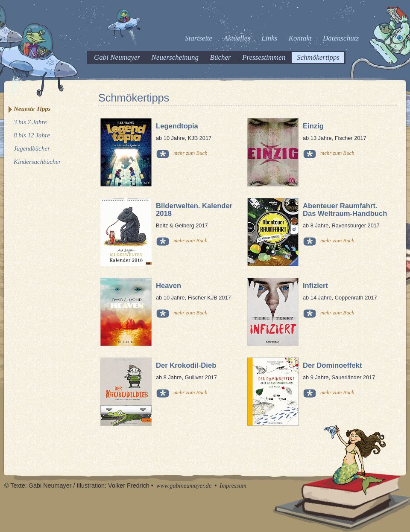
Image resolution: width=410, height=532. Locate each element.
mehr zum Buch (190, 153)
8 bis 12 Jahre (32, 135)
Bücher (221, 57)
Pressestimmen (264, 57)
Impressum (233, 485)
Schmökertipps (318, 57)
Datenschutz (341, 38)
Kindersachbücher (37, 162)
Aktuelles (237, 38)
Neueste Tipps (32, 109)
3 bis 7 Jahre (30, 122)
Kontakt (300, 38)
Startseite (199, 38)
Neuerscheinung (175, 57)
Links (269, 38)
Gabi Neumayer (117, 57)
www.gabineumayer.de (184, 485)
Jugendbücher (32, 148)
